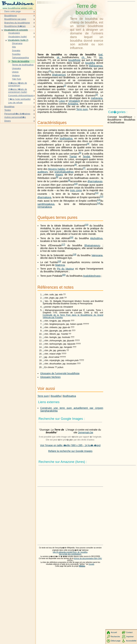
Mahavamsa (96, 66)
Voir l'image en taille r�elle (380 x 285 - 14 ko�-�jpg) (70, 445)
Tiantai (73, 156)
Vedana (16, 75)
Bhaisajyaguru (92, 245)
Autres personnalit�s (15, 117)
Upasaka (16, 68)
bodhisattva (66, 138)
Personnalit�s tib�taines (17, 114)
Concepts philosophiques (21, 95)
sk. (59, 57)
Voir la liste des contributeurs (70, 554)
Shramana (17, 43)
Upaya (15, 72)
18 (75, 254)
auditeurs (43, 172)
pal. (101, 55)
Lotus (62, 101)
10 (76, 184)
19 (59, 261)
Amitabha (73, 104)
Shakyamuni (59, 75)
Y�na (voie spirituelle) (19, 99)
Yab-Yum (16, 79)
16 (71, 237)
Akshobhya (96, 238)
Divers (8, 121)
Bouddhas (9, 107)
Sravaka (16, 50)
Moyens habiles (57, 169)
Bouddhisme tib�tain (15, 26)
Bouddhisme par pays (15, 19)
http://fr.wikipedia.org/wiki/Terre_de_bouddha (70, 552)
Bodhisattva (69, 396)
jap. (101, 57)
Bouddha (56, 396)
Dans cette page (12, 11)
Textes (8, 110)
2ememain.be (86, 432)
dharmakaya (44, 197)
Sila (14, 47)
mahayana (97, 98)
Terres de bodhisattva (23, 65)
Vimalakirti (74, 101)
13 (99, 200)
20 (64, 275)
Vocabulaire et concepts (16, 30)
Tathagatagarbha (20, 58)
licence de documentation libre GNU (88, 558)
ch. (84, 57)
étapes (59, 175)
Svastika (16, 54)
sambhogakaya (46, 204)
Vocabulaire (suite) (17, 37)
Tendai (86, 156)
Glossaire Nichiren (50, 377)
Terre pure (82, 109)
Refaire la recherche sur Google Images (70, 451)
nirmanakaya (45, 207)
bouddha (90, 63)
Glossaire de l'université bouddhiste (60, 373)
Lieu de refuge (15, 103)
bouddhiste (74, 60)
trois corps (76, 190)
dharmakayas (95, 181)
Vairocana (97, 255)
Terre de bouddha (20, 61)
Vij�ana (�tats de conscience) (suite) (18, 91)
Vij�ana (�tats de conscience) (18, 84)
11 (97, 193)
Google (91, 564)
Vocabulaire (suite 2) (18, 40)
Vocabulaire (14, 33)
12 (101, 196)
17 (63, 245)
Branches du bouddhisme (17, 23)
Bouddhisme (11, 16)
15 (87, 225)
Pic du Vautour (66, 269)
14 (99, 203)
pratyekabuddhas (64, 172)
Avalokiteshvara (92, 276)
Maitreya (60, 265)
